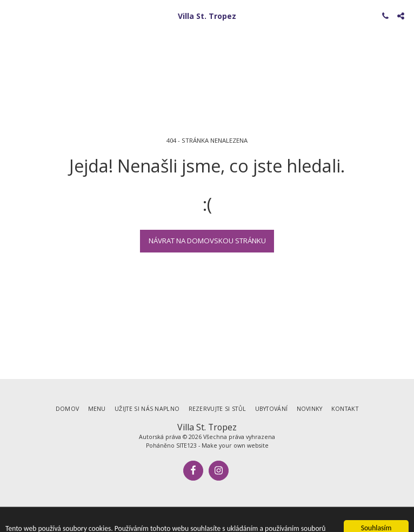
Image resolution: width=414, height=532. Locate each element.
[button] (12, 15)
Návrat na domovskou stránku (207, 241)
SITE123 (186, 445)
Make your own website (235, 445)
